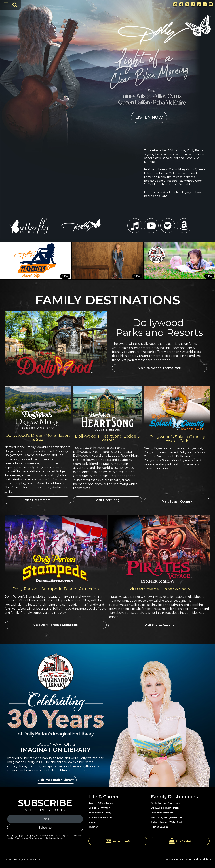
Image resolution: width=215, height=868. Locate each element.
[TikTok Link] (193, 4)
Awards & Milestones (101, 801)
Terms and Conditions (198, 857)
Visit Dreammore (38, 500)
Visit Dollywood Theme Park (160, 369)
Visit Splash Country (177, 500)
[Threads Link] (205, 4)
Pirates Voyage (160, 825)
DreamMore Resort (162, 810)
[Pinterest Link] (199, 4)
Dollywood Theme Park (165, 806)
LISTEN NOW (149, 117)
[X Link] (187, 4)
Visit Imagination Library (56, 777)
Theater (93, 825)
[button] (118, 839)
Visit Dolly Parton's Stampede (56, 624)
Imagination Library (100, 810)
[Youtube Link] (211, 4)
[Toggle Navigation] (6, 5)
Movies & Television (100, 815)
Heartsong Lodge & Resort (166, 815)
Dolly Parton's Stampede (166, 801)
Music (92, 820)
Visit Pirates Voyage (160, 624)
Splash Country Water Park (167, 820)
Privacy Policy (56, 836)
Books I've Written (99, 806)
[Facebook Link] (181, 4)
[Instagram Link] (175, 4)
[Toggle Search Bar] (15, 5)
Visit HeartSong (108, 500)
